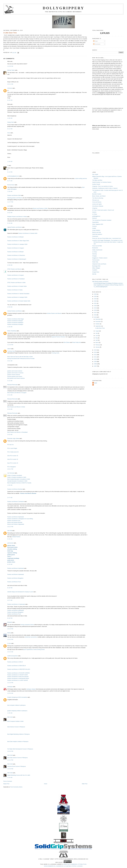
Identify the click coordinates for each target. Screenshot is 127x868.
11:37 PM (10, 202)
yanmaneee (10, 543)
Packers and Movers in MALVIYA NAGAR (18, 677)
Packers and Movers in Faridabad (16, 279)
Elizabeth (10, 622)
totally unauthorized (97, 250)
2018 (96, 310)
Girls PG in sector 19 (13, 456)
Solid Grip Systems (97, 234)
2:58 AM (10, 265)
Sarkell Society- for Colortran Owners (102, 182)
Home (46, 784)
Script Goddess (96, 230)
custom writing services (81, 178)
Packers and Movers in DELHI (15, 662)
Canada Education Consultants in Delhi (17, 481)
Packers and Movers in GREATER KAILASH (19, 669)
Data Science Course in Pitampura (16, 727)
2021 (96, 303)
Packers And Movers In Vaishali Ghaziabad (18, 294)
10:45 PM (10, 769)
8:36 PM (10, 618)
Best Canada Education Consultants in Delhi (19, 479)
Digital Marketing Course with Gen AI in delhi (19, 775)
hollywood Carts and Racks (99, 264)
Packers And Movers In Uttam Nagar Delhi (18, 241)
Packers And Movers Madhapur (15, 323)
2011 (96, 357)
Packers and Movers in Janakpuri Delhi (17, 297)
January (98, 347)
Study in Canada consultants (15, 475)
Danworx (95, 218)
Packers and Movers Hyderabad (16, 517)
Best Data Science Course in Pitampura (17, 758)
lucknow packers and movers (15, 376)
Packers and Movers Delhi (14, 195)
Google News (96, 272)
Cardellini (95, 270)
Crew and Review (97, 202)
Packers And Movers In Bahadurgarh (17, 259)
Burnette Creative (97, 194)
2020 (96, 306)
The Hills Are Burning (98, 198)
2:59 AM (10, 307)
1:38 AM (10, 161)
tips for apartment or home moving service (34, 649)
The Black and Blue (97, 180)
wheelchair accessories (31, 637)
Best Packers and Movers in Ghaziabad (17, 432)
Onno (9, 133)
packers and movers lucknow (15, 371)
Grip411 (94, 212)
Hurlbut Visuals (96, 184)
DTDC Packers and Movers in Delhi (16, 283)
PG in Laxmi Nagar (12, 448)
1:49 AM (10, 713)
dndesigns (10, 687)
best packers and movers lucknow (16, 378)
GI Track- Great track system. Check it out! (103, 210)
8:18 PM (10, 588)
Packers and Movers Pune (14, 582)
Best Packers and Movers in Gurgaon (17, 393)
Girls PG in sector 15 (13, 459)
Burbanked (95, 248)
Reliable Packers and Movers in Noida (17, 217)
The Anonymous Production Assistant (102, 220)
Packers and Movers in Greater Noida (17, 286)
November (98, 321)
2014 (96, 350)
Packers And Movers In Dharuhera (16, 255)
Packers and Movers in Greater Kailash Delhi (19, 301)
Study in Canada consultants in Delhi (17, 477)
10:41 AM (10, 84)
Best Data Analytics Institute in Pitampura (18, 742)
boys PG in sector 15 (13, 463)
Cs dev (9, 643)
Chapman (95, 208)
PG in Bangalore (12, 467)
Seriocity (95, 254)
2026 (96, 294)
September (98, 326)
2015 (96, 317)
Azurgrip (95, 383)
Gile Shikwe (67, 342)
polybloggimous (96, 216)
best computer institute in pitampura (16, 705)
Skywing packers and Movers (15, 198)
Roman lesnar (11, 185)
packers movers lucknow (14, 375)
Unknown (10, 88)
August (97, 331)
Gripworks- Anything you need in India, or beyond (105, 188)
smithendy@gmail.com (13, 176)
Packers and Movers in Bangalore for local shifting (20, 519)
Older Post (85, 784)
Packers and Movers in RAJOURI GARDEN (18, 673)
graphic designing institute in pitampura (17, 711)
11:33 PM (10, 345)
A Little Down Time (100, 328)
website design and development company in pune (20, 592)
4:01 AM (10, 361)
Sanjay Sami (11, 122)
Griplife (94, 228)
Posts (95, 41)
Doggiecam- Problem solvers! (100, 258)
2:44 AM (10, 777)
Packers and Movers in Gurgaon (16, 275)
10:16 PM (10, 629)
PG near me (10, 445)
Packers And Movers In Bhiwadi (15, 237)
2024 (96, 299)
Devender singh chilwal (13, 438)
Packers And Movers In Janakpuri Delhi (17, 244)
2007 (96, 366)
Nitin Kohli (10, 717)
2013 (96, 352)
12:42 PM (10, 639)
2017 (96, 313)
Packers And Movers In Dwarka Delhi (28, 233)
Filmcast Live (96, 200)
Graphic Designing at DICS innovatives (17, 697)
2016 (96, 315)
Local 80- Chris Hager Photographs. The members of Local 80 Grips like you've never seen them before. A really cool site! (108, 242)
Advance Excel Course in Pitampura (16, 766)
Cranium (95, 226)
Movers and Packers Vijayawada (16, 524)
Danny (9, 633)
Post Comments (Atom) (16, 787)
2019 (96, 308)
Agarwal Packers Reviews (58, 337)
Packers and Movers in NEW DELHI (16, 666)
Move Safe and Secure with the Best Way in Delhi (20, 357)
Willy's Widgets (96, 268)
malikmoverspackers (13, 656)
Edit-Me (94, 274)
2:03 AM (10, 409)
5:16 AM (10, 223)
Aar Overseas (11, 473)
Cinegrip (94, 256)
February (98, 345)
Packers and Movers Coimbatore (16, 502)
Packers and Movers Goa (14, 521)
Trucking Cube (11, 351)
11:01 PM (10, 760)
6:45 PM (10, 100)
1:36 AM (10, 191)
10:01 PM (10, 469)
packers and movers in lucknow (15, 373)
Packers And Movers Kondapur (15, 324)
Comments (97, 44)
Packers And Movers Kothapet (15, 321)
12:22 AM (10, 652)
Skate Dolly (95, 262)
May (97, 338)
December (98, 319)
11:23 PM (10, 683)
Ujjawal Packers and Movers (15, 227)
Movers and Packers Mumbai (15, 522)
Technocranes (96, 260)
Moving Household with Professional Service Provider (21, 359)
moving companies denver (27, 625)
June (97, 336)
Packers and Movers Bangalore (15, 578)
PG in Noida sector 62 (13, 452)
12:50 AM (10, 693)
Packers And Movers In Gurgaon (16, 248)
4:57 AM (10, 600)
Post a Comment (8, 781)
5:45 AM (10, 539)
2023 (96, 301)
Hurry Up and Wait (97, 246)
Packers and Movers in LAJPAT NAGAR (18, 680)
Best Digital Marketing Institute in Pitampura (18, 734)
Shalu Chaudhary (12, 331)
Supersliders (96, 222)
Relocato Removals (12, 385)
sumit (9, 206)
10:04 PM (10, 751)
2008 (96, 364)
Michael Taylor (11, 70)
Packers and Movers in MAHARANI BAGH (18, 678)
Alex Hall (10, 531)
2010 (96, 359)
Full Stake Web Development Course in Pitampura (20, 749)
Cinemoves (95, 236)
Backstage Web (96, 266)
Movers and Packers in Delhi (40, 208)
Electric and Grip (97, 232)
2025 (96, 296)
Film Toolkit (95, 174)
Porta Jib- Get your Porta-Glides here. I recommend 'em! (107, 238)
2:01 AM (10, 395)
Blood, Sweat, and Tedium (99, 196)
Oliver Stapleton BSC (98, 224)
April (97, 340)
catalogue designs (31, 689)
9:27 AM (10, 181)
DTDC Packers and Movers (14, 269)
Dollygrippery (64, 8)
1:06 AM (10, 485)
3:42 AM (10, 213)
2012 (96, 355)
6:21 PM (10, 129)
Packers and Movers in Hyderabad (16, 604)
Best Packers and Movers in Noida (16, 407)
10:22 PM (10, 527)
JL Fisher (95, 214)
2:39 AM (10, 327)
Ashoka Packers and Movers (15, 311)
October (98, 324)
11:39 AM (10, 66)
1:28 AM (10, 118)
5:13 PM (10, 172)
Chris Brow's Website (98, 206)
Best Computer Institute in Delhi (15, 721)
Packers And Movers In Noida (15, 290)
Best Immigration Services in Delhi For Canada (19, 483)
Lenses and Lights (97, 204)
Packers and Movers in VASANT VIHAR (17, 675)
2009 (96, 362)
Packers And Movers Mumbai (15, 489)
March (97, 342)
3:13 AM (10, 381)
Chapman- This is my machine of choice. (103, 186)
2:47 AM (10, 498)
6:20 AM (10, 564)
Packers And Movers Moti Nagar (16, 319)
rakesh (9, 349)
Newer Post (6, 784)
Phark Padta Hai (77, 342)
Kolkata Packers (16, 537)
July (97, 333)
